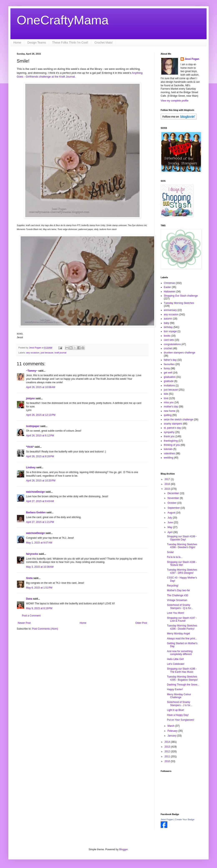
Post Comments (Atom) (45, 629)
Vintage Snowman (177, 600)
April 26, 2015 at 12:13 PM (41, 415)
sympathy (169, 432)
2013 (168, 747)
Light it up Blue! (176, 710)
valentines (169, 453)
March (171, 726)
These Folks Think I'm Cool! (70, 43)
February (173, 731)
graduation (170, 377)
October (172, 503)
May (170, 527)
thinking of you (172, 445)
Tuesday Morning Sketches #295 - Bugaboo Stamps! (182, 678)
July (170, 518)
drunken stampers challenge (180, 353)
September (174, 508)
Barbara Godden (36, 512)
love (166, 398)
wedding (168, 458)
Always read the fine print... (182, 639)
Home (17, 43)
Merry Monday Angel (178, 634)
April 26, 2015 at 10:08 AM (41, 387)
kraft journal (60, 353)
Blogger (123, 849)
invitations (169, 386)
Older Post (141, 623)
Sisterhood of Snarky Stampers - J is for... (180, 704)
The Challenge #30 (177, 595)
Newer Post (24, 623)
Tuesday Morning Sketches (179, 303)
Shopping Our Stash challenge (181, 296)
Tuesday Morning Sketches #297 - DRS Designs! (182, 571)
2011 (168, 757)
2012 (168, 752)
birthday (168, 327)
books (167, 336)
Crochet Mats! (104, 43)
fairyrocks (32, 554)
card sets (169, 340)
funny (167, 368)
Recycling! (173, 586)
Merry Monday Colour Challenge (179, 696)
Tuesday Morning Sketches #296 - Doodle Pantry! (182, 627)
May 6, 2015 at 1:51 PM (39, 588)
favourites (169, 364)
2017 (168, 479)
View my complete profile (175, 101)
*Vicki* (30, 447)
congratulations (172, 344)
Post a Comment (31, 616)
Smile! (170, 552)
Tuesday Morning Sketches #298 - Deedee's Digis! (182, 546)
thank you (169, 436)
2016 (168, 484)
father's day (170, 360)
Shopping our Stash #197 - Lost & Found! (182, 619)
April (170, 532)
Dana (29, 599)
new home (170, 411)
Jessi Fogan (192, 59)
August (172, 513)
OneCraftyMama (63, 20)
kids (166, 394)
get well (168, 373)
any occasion (33, 353)
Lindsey (31, 467)
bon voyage (170, 331)
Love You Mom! (176, 613)
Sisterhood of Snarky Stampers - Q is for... (180, 606)
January (172, 736)
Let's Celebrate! (176, 664)
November (174, 498)
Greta (29, 578)
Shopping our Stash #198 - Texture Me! (182, 564)
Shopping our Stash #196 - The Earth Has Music (182, 670)
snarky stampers (173, 424)
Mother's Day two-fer (178, 590)
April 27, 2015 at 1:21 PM (40, 522)
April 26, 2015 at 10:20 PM (41, 481)
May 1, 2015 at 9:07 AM (39, 543)
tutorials (168, 449)
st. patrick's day (172, 428)
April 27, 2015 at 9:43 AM (40, 501)
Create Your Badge (185, 819)
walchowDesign (35, 492)
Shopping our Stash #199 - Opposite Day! (182, 538)
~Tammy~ (32, 371)
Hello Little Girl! (175, 659)
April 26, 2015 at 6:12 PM (40, 436)
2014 (168, 742)
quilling (168, 415)
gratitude (169, 381)
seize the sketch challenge (179, 420)
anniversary (170, 310)
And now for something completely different (180, 653)
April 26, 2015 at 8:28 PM (40, 456)
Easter (167, 287)
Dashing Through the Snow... (183, 685)
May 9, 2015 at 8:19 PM (39, 608)
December (174, 493)
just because (47, 353)
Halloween (170, 292)
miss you (169, 402)
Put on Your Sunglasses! (181, 720)
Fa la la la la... (175, 557)
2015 (168, 489)
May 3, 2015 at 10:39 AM (40, 567)
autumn (168, 319)
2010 (168, 761)
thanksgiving (171, 441)
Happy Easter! (175, 689)
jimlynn (30, 398)
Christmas (169, 283)
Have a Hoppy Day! (178, 715)
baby (167, 323)
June (171, 522)
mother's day (171, 407)
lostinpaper (33, 426)
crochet (168, 348)
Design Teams (37, 43)
